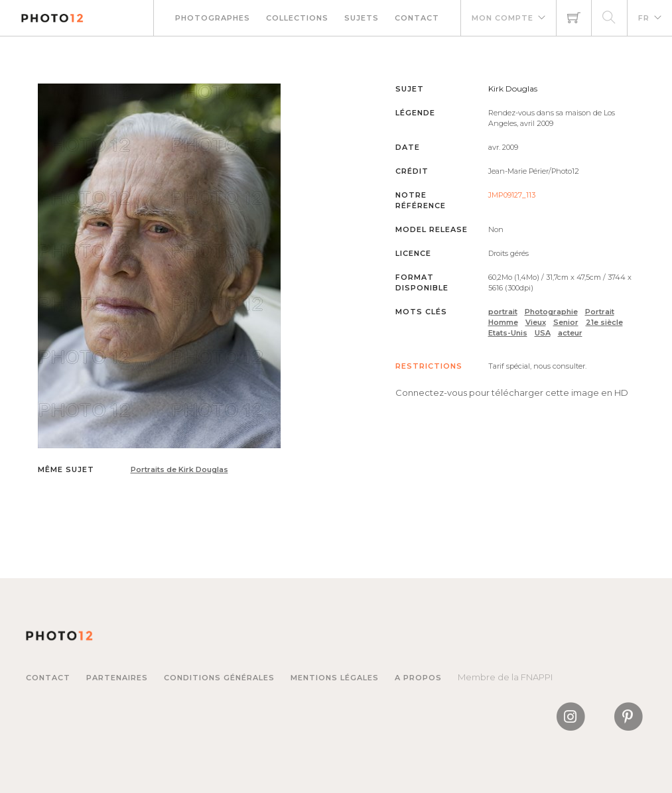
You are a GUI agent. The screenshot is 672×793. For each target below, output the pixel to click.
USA (543, 333)
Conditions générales (219, 678)
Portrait (600, 312)
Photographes (213, 18)
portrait (503, 312)
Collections (297, 18)
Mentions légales (335, 678)
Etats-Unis (508, 333)
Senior (566, 322)
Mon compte (503, 18)
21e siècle (604, 322)
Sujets (362, 18)
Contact (417, 18)
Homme (503, 322)
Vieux (536, 322)
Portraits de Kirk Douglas (179, 469)
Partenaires (117, 678)
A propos (418, 678)
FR (644, 18)
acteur (570, 333)
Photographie (551, 312)
